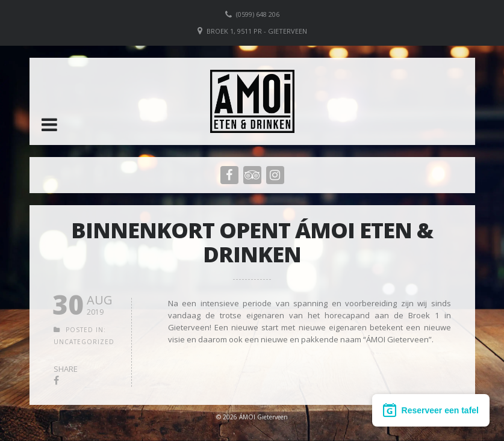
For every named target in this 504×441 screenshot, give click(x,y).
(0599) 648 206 (258, 14)
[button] (49, 125)
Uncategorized (84, 342)
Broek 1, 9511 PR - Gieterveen (257, 31)
